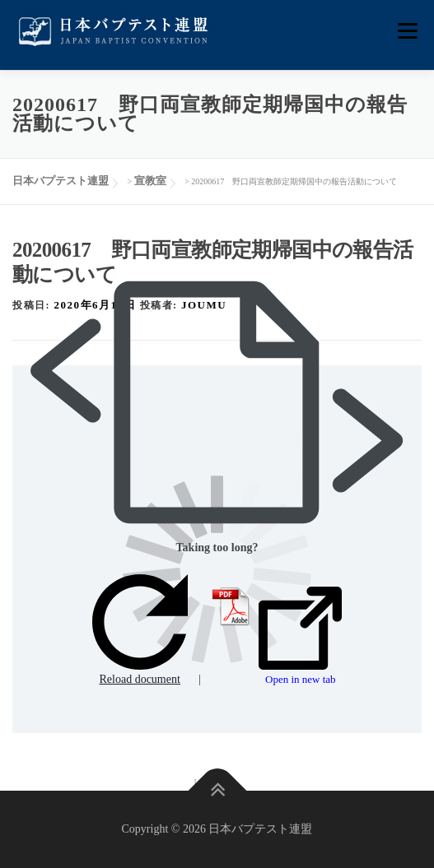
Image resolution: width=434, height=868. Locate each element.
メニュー (407, 31)
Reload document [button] (140, 630)
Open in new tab (300, 636)
